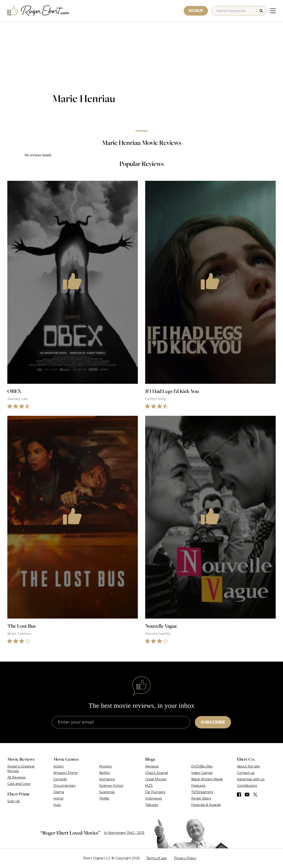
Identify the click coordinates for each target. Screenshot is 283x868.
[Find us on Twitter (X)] (255, 795)
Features (198, 786)
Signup (196, 11)
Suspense (107, 792)
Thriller (104, 798)
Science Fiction (111, 786)
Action (59, 766)
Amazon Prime (65, 773)
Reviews (152, 766)
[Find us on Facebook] (239, 795)
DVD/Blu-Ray (202, 766)
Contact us (246, 773)
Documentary (65, 786)
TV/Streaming (202, 792)
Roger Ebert (201, 798)
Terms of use (156, 858)
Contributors (247, 786)
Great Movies (156, 779)
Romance (107, 779)
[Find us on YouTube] (247, 795)
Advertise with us (251, 779)
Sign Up (14, 801)
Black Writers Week (207, 779)
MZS (149, 786)
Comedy (60, 779)
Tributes (152, 805)
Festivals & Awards (206, 805)
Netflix (104, 773)
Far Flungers (155, 792)
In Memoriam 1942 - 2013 (124, 833)
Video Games (202, 773)
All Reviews (16, 777)
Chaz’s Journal (156, 773)
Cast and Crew (19, 784)
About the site (248, 766)
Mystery (106, 766)
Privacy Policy (185, 858)
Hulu (57, 805)
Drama (59, 792)
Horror (59, 798)
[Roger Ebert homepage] (38, 11)
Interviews (154, 798)
